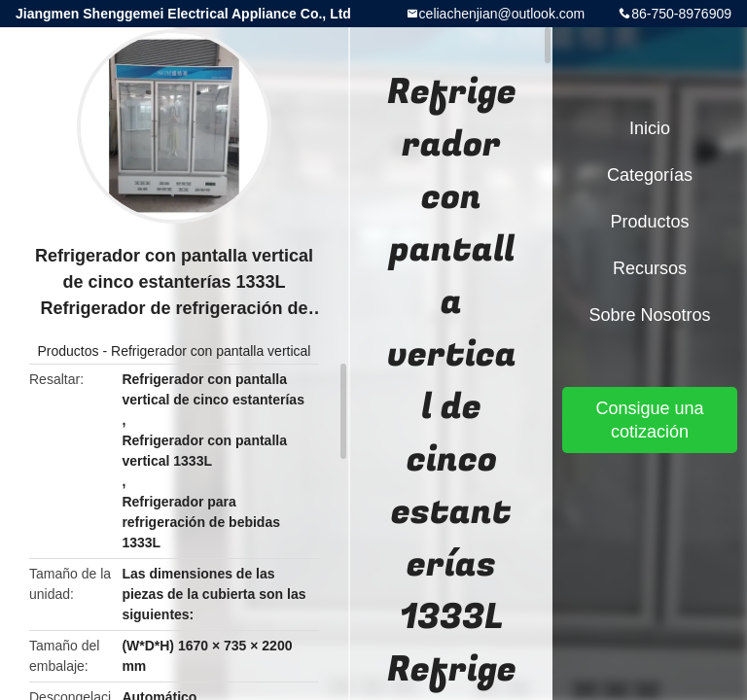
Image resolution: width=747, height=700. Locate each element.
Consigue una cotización (649, 420)
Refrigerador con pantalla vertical (211, 351)
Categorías (650, 175)
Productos (69, 351)
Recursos (650, 268)
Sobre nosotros (649, 315)
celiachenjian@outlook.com (502, 14)
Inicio (650, 128)
